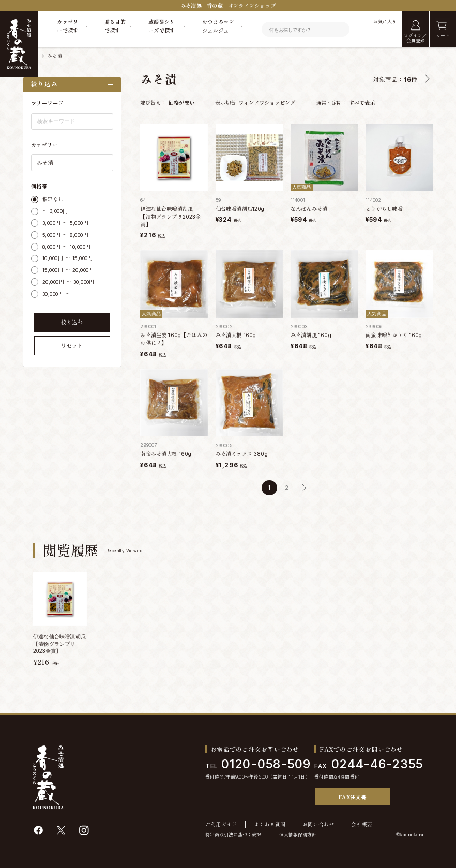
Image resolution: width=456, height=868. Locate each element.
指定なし (53, 199)
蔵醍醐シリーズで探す (162, 26)
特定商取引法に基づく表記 (233, 835)
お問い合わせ (318, 825)
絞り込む (72, 322)
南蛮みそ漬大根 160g (166, 454)
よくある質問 (270, 825)
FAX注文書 (352, 797)
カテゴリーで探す (67, 26)
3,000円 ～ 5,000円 (65, 223)
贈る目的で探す (115, 26)
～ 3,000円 (55, 211)
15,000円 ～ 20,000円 (68, 270)
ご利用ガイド (221, 825)
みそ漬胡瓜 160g (311, 335)
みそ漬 (55, 56)
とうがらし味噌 (384, 209)
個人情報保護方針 (298, 835)
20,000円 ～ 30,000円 (69, 282)
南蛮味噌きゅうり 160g (394, 335)
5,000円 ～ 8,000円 (65, 235)
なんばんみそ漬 (309, 209)
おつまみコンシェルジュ (218, 26)
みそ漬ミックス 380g (242, 454)
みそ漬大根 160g (236, 335)
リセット (72, 346)
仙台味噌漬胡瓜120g (240, 209)
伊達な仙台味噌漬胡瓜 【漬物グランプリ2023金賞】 (170, 217)
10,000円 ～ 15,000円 (68, 258)
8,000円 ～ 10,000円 (67, 247)
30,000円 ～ (57, 294)
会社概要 (362, 825)
